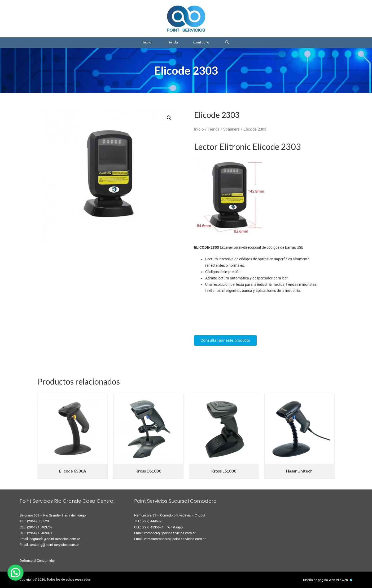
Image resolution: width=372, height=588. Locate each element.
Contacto (201, 43)
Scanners (231, 129)
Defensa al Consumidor (37, 561)
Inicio (147, 43)
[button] (169, 118)
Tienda (172, 43)
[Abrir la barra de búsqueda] (227, 43)
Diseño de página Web (319, 580)
